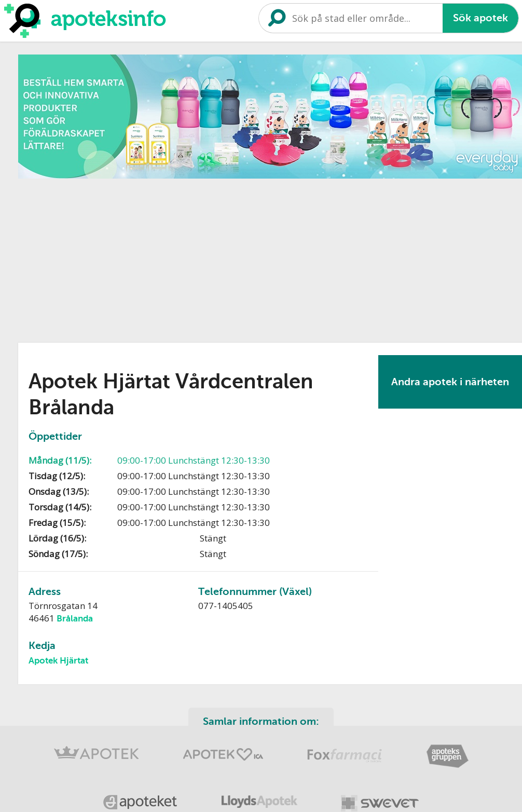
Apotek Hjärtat (58, 661)
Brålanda (75, 619)
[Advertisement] (204, 257)
